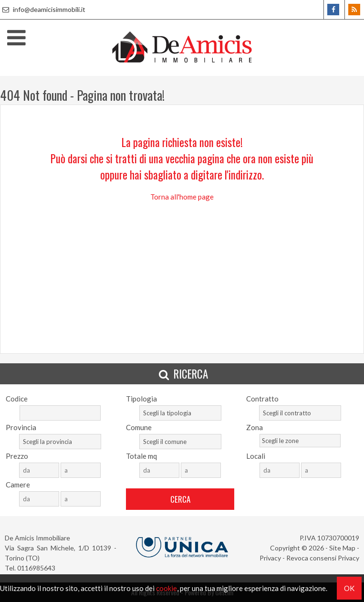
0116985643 (36, 568)
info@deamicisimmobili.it (43, 9)
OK (349, 588)
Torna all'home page (182, 197)
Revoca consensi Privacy (323, 558)
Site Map (342, 548)
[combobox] (180, 413)
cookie (166, 588)
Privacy (270, 558)
